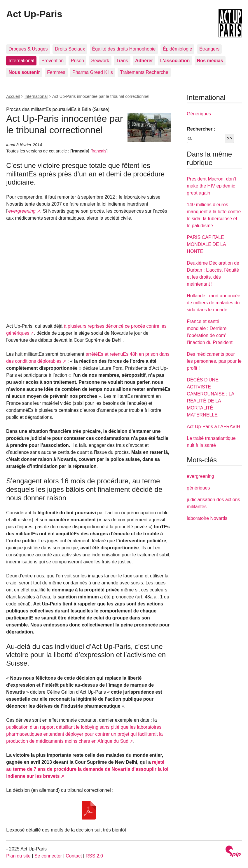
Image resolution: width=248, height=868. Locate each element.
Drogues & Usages (28, 49)
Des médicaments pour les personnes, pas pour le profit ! (214, 361)
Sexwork (100, 61)
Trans (122, 61)
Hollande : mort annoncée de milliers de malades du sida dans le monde (213, 303)
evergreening (22, 211)
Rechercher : (201, 129)
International (21, 61)
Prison (77, 61)
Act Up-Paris (34, 14)
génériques (198, 488)
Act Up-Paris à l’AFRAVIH (213, 427)
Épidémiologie (178, 49)
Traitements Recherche (144, 72)
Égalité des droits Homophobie (124, 49)
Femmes (56, 72)
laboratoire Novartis (207, 518)
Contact (74, 856)
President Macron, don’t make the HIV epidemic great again (211, 186)
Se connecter (48, 856)
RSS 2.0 (94, 856)
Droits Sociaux (70, 49)
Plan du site (18, 856)
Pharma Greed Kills (93, 72)
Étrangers (209, 49)
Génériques (199, 114)
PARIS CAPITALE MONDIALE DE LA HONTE (206, 244)
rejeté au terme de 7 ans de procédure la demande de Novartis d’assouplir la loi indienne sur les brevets (87, 769)
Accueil (13, 96)
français (99, 151)
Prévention (53, 61)
